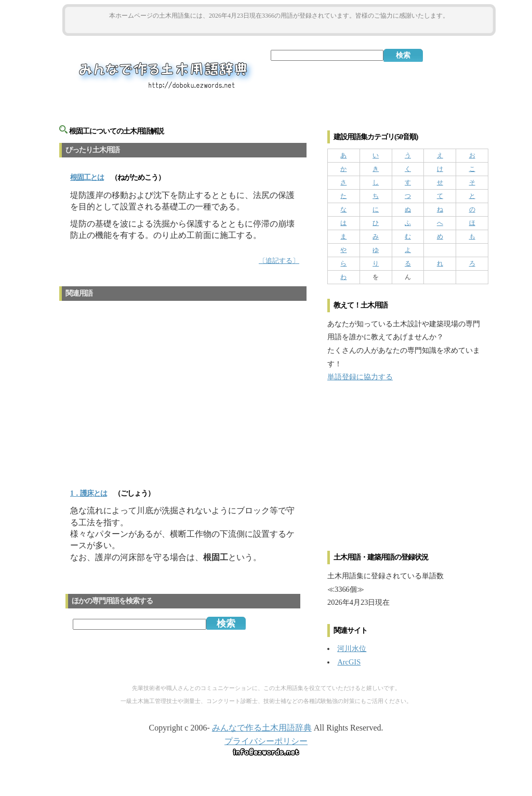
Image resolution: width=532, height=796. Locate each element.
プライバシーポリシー (266, 741)
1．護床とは (89, 493)
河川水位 (352, 648)
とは (87, 177)
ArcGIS (349, 662)
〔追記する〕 (279, 261)
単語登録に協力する (360, 377)
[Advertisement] (279, 27)
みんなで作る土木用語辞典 (262, 728)
